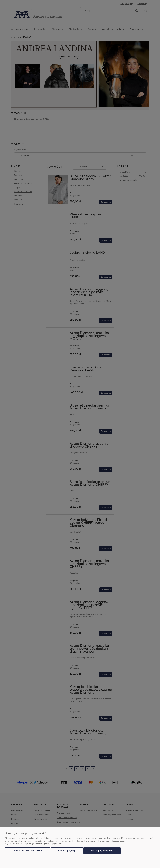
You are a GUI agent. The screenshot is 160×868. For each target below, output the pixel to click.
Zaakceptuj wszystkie (102, 851)
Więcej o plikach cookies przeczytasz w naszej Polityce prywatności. (34, 844)
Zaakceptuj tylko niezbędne (27, 851)
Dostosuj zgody (67, 851)
